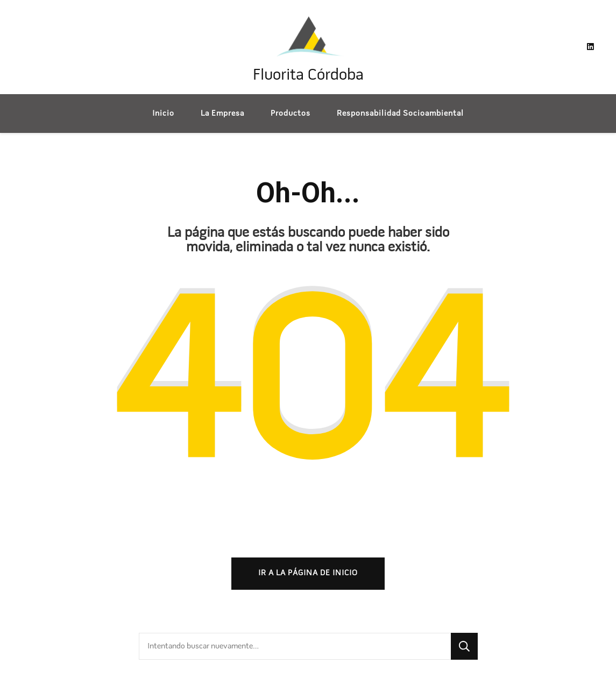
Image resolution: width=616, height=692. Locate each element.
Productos (291, 114)
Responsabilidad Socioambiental (400, 114)
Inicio (163, 114)
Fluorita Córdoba (308, 76)
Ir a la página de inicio (308, 573)
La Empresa (222, 114)
